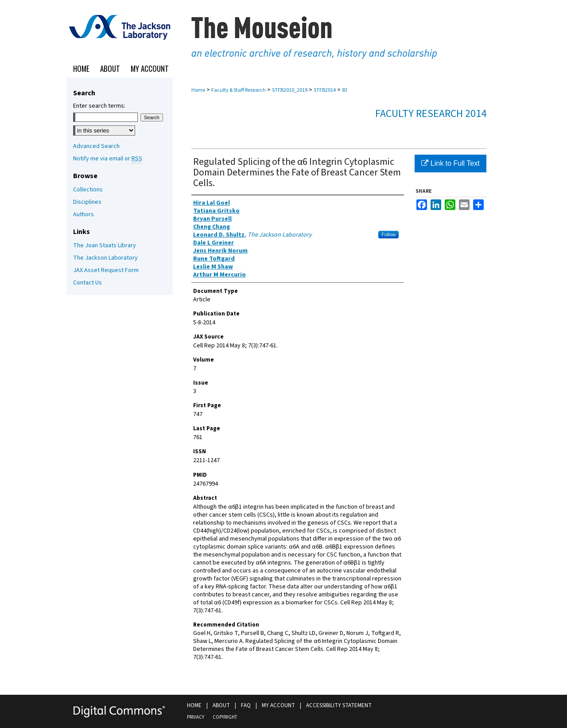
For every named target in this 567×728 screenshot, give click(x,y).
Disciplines (87, 202)
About (221, 705)
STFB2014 (325, 90)
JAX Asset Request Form (106, 270)
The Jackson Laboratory (105, 258)
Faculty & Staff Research (239, 90)
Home (198, 90)
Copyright (225, 717)
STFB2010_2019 (290, 90)
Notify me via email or (108, 159)
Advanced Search (96, 146)
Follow (388, 234)
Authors (83, 214)
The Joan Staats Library (105, 245)
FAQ (246, 705)
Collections (88, 190)
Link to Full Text (450, 163)
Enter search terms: (99, 106)
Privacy (196, 717)
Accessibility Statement (339, 705)
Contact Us (87, 283)
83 (345, 90)
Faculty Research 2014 (431, 114)
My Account (278, 705)
